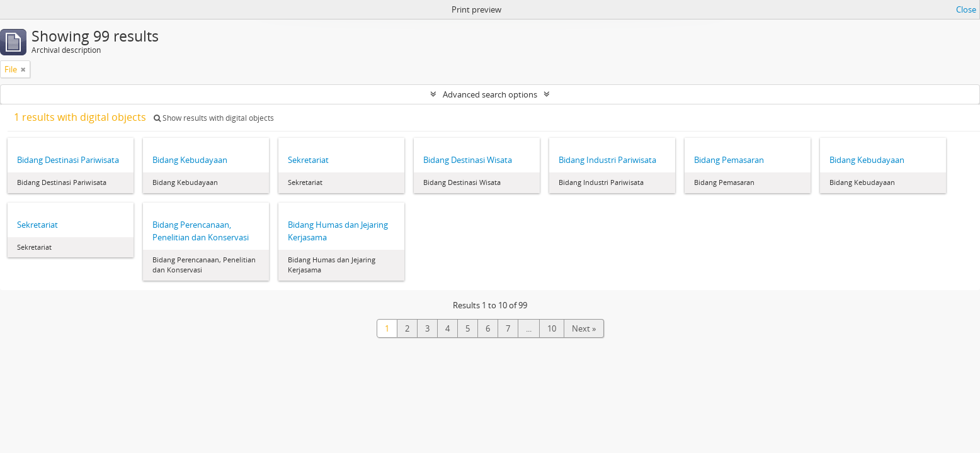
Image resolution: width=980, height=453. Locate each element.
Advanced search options (490, 94)
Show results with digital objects (214, 118)
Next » (584, 328)
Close (966, 9)
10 (552, 328)
